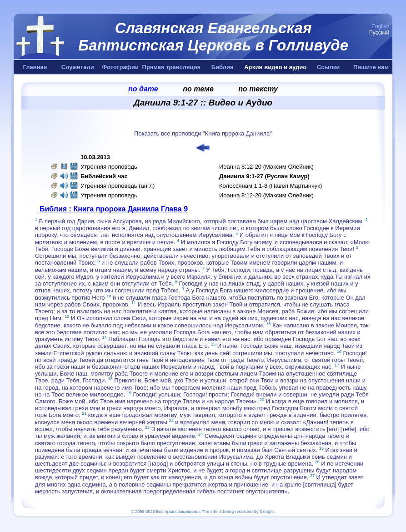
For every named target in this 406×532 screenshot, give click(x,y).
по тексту (258, 89)
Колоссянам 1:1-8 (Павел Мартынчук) (271, 186)
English (380, 26)
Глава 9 (174, 209)
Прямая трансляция (172, 67)
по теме (198, 89)
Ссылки (328, 67)
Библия (223, 67)
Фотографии (120, 67)
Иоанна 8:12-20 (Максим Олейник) (266, 167)
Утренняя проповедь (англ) (118, 186)
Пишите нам (371, 67)
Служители (78, 67)
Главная (35, 67)
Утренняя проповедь (109, 167)
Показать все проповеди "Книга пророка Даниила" (203, 133)
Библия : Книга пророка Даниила (99, 209)
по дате (143, 89)
